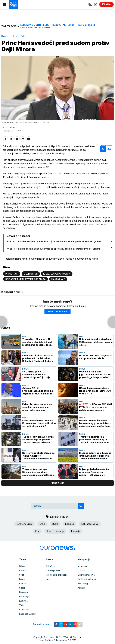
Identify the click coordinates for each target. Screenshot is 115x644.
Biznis (22, 579)
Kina (37, 531)
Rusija (55, 524)
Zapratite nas (42, 624)
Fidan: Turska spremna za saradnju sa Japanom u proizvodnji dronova (37, 407)
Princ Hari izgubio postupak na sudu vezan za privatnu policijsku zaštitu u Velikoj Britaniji (54, 249)
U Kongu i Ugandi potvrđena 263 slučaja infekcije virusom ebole (96, 342)
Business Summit (27, 614)
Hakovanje (58, 279)
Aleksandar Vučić (90, 524)
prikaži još (57, 483)
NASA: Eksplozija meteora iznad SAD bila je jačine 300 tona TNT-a (95, 391)
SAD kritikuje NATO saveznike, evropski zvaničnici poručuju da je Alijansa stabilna (36, 374)
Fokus (24, 36)
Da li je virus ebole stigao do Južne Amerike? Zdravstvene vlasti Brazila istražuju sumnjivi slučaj (38, 456)
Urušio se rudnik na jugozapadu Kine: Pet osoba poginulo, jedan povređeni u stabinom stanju (95, 374)
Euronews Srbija (25, 524)
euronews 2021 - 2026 (57, 637)
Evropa (23, 570)
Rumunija (76, 531)
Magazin (24, 592)
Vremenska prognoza (57, 575)
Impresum (83, 566)
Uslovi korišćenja (86, 575)
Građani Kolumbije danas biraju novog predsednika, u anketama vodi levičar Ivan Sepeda (95, 423)
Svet (15, 36)
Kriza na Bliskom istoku (35, 28)
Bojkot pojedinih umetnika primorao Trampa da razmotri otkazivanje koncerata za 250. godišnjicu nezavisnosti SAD (96, 472)
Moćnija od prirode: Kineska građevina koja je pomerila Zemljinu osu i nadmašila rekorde (95, 456)
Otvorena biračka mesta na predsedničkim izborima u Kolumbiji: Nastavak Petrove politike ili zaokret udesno (38, 358)
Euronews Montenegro (35, 25)
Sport (22, 588)
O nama (82, 570)
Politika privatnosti (87, 579)
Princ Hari (12, 274)
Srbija (42, 524)
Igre (48, 579)
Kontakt (82, 588)
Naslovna (5, 36)
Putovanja (24, 596)
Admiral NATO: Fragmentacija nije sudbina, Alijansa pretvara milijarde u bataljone (38, 391)
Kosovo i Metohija (63, 25)
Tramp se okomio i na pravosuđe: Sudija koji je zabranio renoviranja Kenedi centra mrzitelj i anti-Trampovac (95, 440)
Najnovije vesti (53, 570)
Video (22, 605)
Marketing (83, 583)
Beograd (70, 524)
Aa (103, 149)
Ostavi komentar (57, 311)
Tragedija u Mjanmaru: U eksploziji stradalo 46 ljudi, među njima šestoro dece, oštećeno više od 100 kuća (38, 342)
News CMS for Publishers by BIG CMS (58, 640)
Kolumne (24, 601)
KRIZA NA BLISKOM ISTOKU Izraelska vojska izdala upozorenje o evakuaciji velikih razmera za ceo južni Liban (96, 407)
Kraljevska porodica (57, 274)
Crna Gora (24, 609)
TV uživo (50, 566)
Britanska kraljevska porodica (26, 279)
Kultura (23, 583)
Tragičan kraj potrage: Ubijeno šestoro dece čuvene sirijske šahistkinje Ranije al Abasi (37, 472)
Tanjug (12, 127)
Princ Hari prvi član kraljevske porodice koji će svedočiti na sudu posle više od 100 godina (54, 241)
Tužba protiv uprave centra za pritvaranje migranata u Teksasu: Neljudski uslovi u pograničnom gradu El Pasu (38, 440)
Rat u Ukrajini (86, 25)
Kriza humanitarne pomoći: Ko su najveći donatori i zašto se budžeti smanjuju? (39, 423)
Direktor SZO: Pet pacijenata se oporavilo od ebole (95, 357)
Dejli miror (31, 274)
